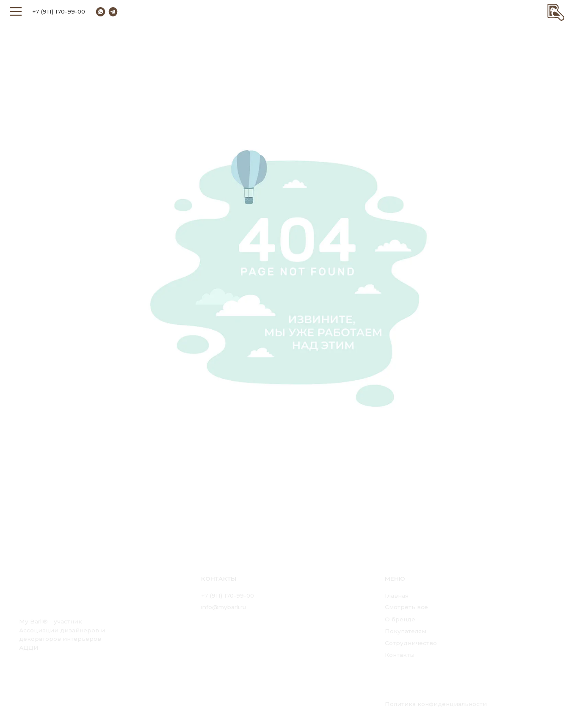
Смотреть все (406, 607)
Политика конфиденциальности (436, 704)
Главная (397, 596)
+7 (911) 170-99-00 (59, 11)
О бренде (400, 619)
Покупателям (406, 631)
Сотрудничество (411, 643)
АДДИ (29, 648)
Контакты (400, 655)
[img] (556, 12)
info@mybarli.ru (224, 607)
